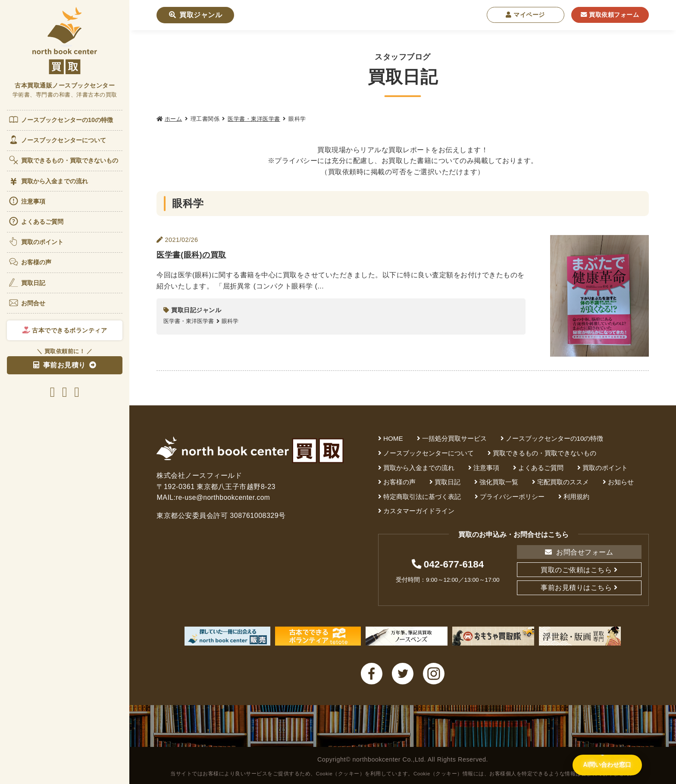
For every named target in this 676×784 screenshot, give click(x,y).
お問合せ (27, 303)
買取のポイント (36, 241)
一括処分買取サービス (454, 438)
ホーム (174, 119)
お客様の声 (30, 262)
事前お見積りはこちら (576, 588)
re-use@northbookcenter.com (224, 497)
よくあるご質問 (36, 221)
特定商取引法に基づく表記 (422, 497)
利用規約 (576, 497)
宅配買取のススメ (563, 482)
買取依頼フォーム (610, 15)
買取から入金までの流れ (48, 181)
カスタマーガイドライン (419, 511)
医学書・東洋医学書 (254, 119)
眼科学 (230, 321)
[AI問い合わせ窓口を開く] (600, 764)
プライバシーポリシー (512, 497)
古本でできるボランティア (65, 330)
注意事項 (27, 201)
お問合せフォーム (579, 552)
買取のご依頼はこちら (576, 570)
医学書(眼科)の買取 (193, 254)
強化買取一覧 (499, 482)
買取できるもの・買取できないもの (63, 160)
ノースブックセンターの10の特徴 (61, 119)
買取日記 (27, 282)
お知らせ (621, 482)
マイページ (525, 15)
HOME (393, 438)
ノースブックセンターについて (57, 140)
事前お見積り (59, 365)
